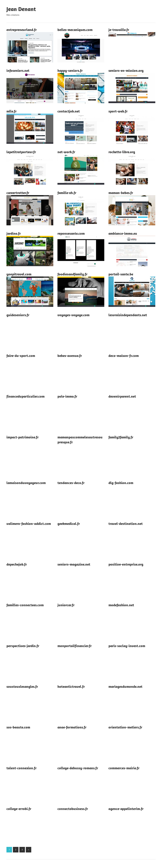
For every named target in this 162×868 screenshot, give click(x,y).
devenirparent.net (122, 396)
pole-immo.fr (67, 396)
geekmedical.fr (69, 524)
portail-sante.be (121, 274)
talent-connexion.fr (22, 768)
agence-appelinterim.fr (126, 809)
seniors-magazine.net (74, 564)
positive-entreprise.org (126, 564)
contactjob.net (69, 111)
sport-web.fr (118, 111)
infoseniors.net (18, 70)
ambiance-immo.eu (123, 233)
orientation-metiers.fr (125, 727)
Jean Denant (21, 9)
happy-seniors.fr (70, 70)
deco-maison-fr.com (124, 356)
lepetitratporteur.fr (21, 152)
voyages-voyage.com (73, 315)
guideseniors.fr (18, 315)
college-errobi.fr (19, 809)
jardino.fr (14, 233)
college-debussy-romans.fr (78, 768)
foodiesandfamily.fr (72, 274)
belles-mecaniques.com (75, 30)
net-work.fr (66, 152)
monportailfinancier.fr (75, 646)
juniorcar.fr (66, 605)
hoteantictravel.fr (71, 686)
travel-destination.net (126, 524)
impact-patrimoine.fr (23, 437)
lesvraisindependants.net (128, 315)
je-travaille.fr (119, 30)
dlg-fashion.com (121, 483)
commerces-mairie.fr (124, 768)
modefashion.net (121, 605)
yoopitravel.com (19, 274)
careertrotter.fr (18, 193)
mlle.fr (12, 111)
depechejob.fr (17, 564)
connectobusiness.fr (73, 809)
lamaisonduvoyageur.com (26, 483)
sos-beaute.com (18, 727)
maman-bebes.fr (121, 193)
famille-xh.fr (67, 193)
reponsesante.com (71, 233)
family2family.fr (121, 437)
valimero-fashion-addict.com (29, 524)
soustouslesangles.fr (22, 686)
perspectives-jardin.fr (23, 646)
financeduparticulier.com (26, 396)
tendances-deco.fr (71, 483)
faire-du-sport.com (21, 356)
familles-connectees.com (25, 605)
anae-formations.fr (72, 727)
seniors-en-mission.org (126, 70)
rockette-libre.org (122, 152)
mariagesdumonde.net (125, 686)
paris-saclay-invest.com (127, 646)
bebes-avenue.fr (70, 356)
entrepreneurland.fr (22, 30)
